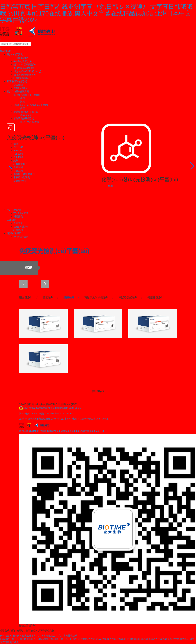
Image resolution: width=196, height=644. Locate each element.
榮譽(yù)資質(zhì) (23, 61)
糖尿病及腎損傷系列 (24, 174)
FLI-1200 (18, 154)
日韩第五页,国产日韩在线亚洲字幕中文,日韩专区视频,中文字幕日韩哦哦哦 (39, 636)
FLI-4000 (18, 157)
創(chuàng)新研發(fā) (25, 65)
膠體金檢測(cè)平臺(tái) (26, 112)
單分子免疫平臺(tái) (24, 118)
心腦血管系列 (20, 164)
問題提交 (18, 216)
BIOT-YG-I (19, 147)
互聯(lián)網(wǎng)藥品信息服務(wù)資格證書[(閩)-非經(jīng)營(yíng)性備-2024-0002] (63, 419)
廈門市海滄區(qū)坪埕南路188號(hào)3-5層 (42, 431)
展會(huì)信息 (21, 88)
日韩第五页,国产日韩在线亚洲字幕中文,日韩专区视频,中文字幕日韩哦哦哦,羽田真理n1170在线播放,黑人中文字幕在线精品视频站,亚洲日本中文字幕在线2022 (96, 13)
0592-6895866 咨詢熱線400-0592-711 (84, 431)
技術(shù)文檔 (21, 213)
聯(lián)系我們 (14, 233)
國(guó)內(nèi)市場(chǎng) (27, 71)
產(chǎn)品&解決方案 (18, 91)
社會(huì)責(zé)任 (23, 78)
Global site (6, 51)
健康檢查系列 (20, 181)
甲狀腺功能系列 (22, 177)
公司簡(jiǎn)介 (21, 58)
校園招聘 (18, 230)
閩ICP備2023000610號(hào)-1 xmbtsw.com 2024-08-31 (52, 408)
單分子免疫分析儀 (30, 122)
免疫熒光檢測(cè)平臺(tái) (27, 95)
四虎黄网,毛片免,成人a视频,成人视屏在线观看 (102, 639)
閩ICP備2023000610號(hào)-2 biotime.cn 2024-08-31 (47, 414)
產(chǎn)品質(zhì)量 (24, 68)
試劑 (23, 102)
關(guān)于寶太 (15, 54)
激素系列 (18, 167)
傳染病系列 (26, 115)
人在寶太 (18, 223)
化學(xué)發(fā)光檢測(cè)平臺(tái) (31, 105)
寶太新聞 (18, 85)
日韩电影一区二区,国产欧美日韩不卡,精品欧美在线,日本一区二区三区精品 (39, 639)
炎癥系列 (18, 171)
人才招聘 (11, 220)
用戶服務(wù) (14, 210)
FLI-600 (17, 150)
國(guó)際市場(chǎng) (25, 75)
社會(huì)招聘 (21, 227)
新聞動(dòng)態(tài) (17, 81)
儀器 (23, 98)
